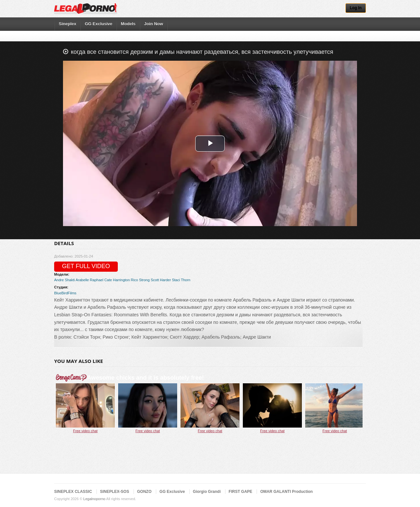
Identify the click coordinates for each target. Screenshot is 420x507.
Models (128, 24)
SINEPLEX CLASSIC (73, 492)
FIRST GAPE (241, 492)
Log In (356, 8)
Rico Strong (140, 280)
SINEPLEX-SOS (115, 492)
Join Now (154, 24)
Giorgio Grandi (207, 492)
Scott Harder (161, 280)
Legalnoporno (94, 499)
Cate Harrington (117, 280)
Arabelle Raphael (89, 280)
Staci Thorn (181, 280)
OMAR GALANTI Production (286, 492)
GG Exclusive (98, 24)
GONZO (144, 492)
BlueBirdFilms (65, 293)
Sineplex (67, 24)
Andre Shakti (64, 280)
